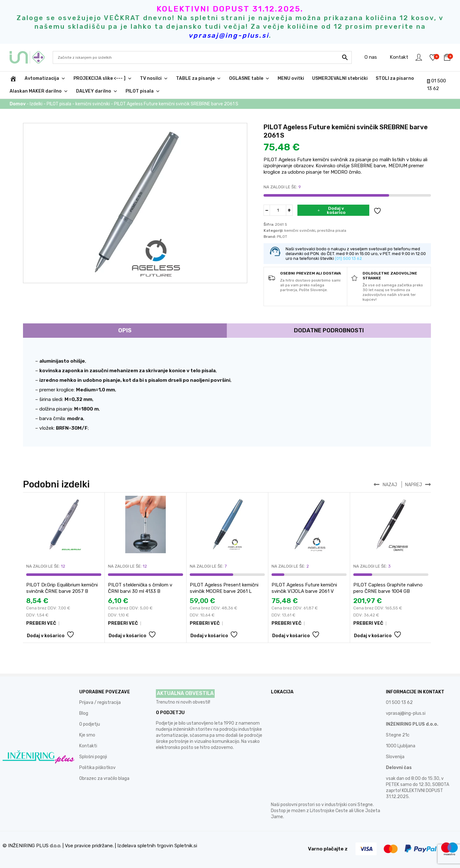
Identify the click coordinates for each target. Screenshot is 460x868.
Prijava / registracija (100, 702)
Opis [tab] (125, 330)
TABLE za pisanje (199, 79)
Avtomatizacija (45, 79)
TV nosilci (154, 79)
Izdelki (36, 104)
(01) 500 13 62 (348, 258)
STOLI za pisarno (395, 78)
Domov (18, 104)
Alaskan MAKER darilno (39, 91)
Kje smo (87, 735)
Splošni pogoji (93, 757)
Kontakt (398, 57)
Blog (84, 713)
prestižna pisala (332, 230)
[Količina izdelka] (278, 210)
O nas (370, 57)
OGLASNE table (249, 79)
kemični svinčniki (93, 104)
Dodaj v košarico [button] (46, 636)
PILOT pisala (143, 91)
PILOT (282, 237)
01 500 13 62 (399, 702)
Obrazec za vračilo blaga (104, 778)
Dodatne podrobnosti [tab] (329, 330)
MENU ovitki (291, 78)
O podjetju (90, 724)
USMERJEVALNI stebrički (340, 78)
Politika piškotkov (97, 768)
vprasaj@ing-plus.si (406, 713)
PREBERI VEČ (41, 624)
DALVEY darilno (97, 91)
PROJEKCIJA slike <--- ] (103, 79)
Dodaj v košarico (336, 210)
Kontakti (88, 746)
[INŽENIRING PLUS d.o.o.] (13, 79)
